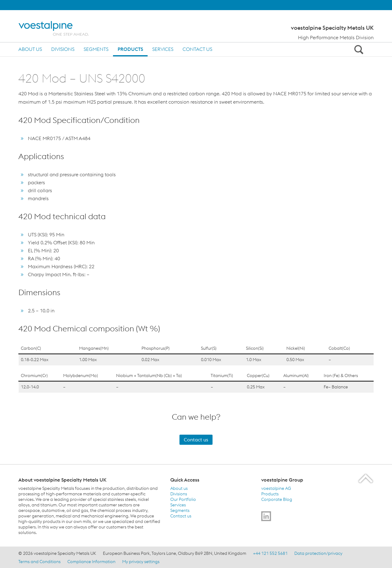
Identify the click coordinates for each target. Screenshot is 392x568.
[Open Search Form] (358, 49)
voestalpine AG (276, 488)
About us (30, 49)
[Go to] (266, 516)
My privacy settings (141, 562)
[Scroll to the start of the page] (366, 478)
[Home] (59, 28)
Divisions (63, 49)
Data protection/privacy (318, 553)
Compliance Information (91, 562)
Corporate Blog (277, 499)
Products (130, 49)
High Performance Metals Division (336, 37)
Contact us (197, 49)
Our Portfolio (183, 499)
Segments (96, 49)
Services (163, 49)
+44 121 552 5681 (270, 553)
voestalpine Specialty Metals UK (332, 28)
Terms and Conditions (40, 562)
